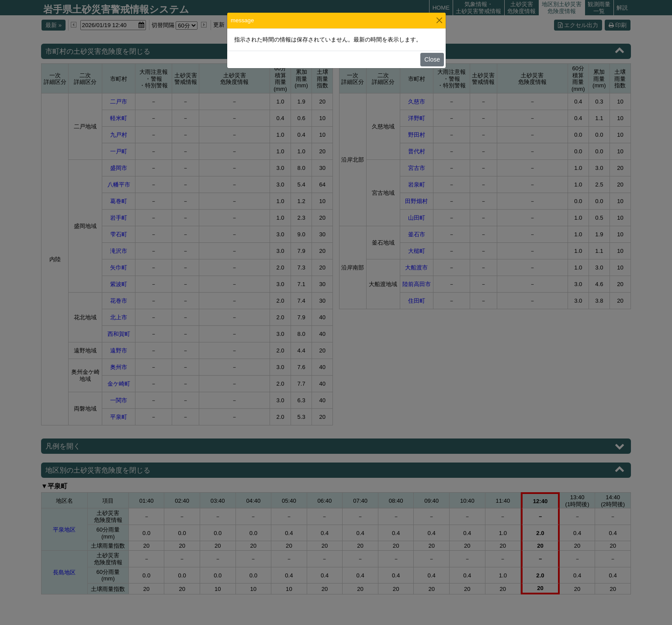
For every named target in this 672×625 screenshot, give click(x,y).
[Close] (439, 20)
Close (432, 59)
